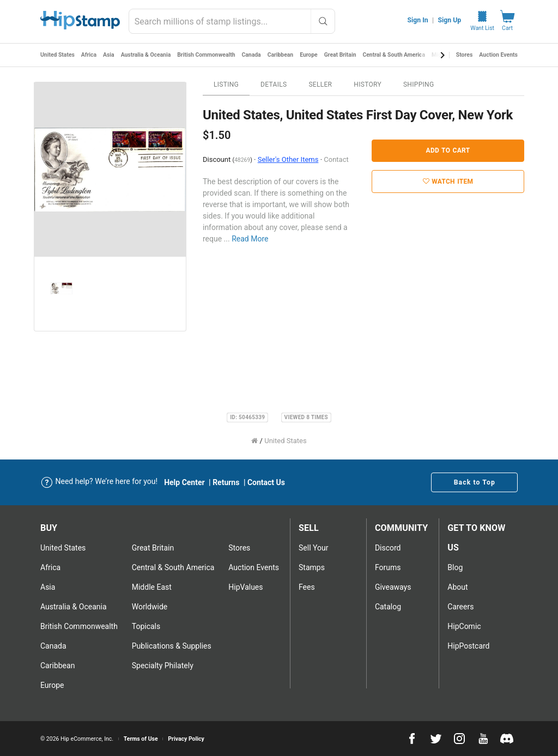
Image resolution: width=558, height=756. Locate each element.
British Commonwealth (208, 55)
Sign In (418, 20)
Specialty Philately (163, 666)
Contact (336, 159)
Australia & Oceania (147, 55)
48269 (242, 160)
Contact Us (266, 482)
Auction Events (498, 55)
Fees (307, 587)
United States (58, 55)
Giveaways (393, 587)
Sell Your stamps (313, 558)
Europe (311, 55)
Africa (90, 55)
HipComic (464, 626)
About (457, 587)
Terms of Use (141, 739)
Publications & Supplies (172, 646)
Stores (465, 55)
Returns (226, 482)
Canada (253, 55)
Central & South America (397, 55)
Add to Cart (448, 150)
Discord (388, 548)
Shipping (419, 84)
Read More (250, 239)
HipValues (245, 587)
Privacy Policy (186, 739)
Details (274, 84)
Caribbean (283, 55)
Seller (320, 84)
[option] (110, 170)
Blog (455, 567)
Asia (109, 55)
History (368, 84)
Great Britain (343, 55)
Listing (226, 84)
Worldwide (150, 607)
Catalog (388, 607)
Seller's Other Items (288, 159)
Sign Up (450, 20)
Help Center (184, 482)
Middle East (152, 587)
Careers (460, 607)
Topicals (146, 626)
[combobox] (232, 21)
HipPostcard (468, 646)
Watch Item (448, 182)
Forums (388, 567)
